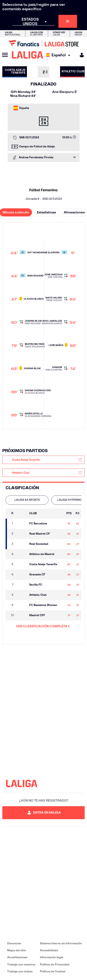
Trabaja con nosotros (21, 964)
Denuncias (14, 943)
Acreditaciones (17, 957)
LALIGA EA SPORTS (27, 500)
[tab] (27, 500)
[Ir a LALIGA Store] (43, 43)
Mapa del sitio (17, 950)
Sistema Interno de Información (61, 943)
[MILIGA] (80, 55)
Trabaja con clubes (20, 971)
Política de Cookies (53, 971)
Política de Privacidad (55, 964)
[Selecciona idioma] (59, 55)
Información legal (52, 957)
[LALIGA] (27, 55)
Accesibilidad (49, 950)
